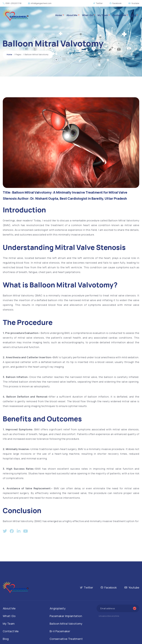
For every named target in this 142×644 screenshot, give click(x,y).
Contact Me (119, 15)
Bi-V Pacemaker (60, 631)
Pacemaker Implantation (66, 616)
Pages (18, 54)
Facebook (116, 3)
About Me (72, 15)
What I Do (88, 15)
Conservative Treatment (66, 639)
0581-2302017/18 (12, 3)
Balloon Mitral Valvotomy (66, 624)
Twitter (98, 3)
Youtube (134, 3)
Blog (133, 15)
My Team (103, 15)
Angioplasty (58, 608)
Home (59, 15)
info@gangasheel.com (40, 3)
